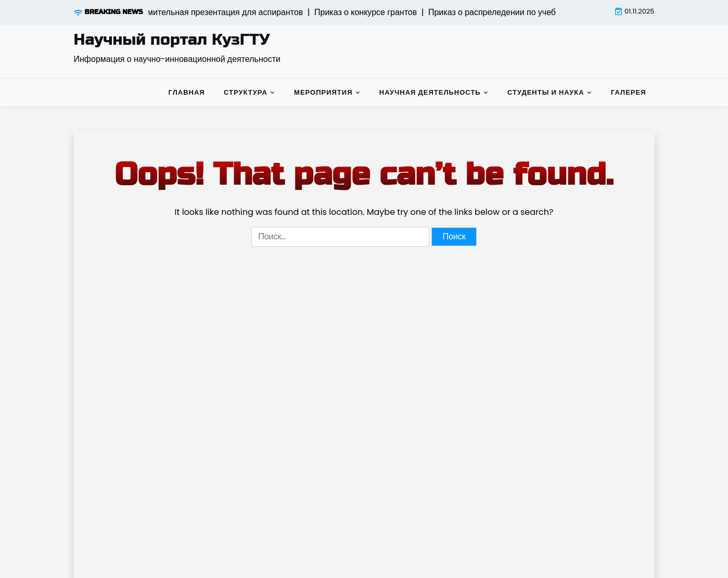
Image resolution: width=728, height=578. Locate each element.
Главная (187, 92)
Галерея (629, 92)
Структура (246, 92)
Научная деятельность (430, 92)
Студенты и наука (546, 92)
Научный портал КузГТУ (172, 40)
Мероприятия (323, 92)
